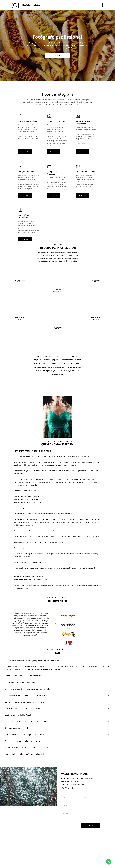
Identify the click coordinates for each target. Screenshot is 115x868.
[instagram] (63, 780)
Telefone (65, 797)
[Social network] (73, 780)
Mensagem (66, 805)
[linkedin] (69, 780)
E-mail (85, 789)
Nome (64, 789)
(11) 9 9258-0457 (74, 773)
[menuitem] (75, 4)
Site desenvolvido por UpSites (87, 866)
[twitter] (66, 780)
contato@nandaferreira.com (75, 776)
